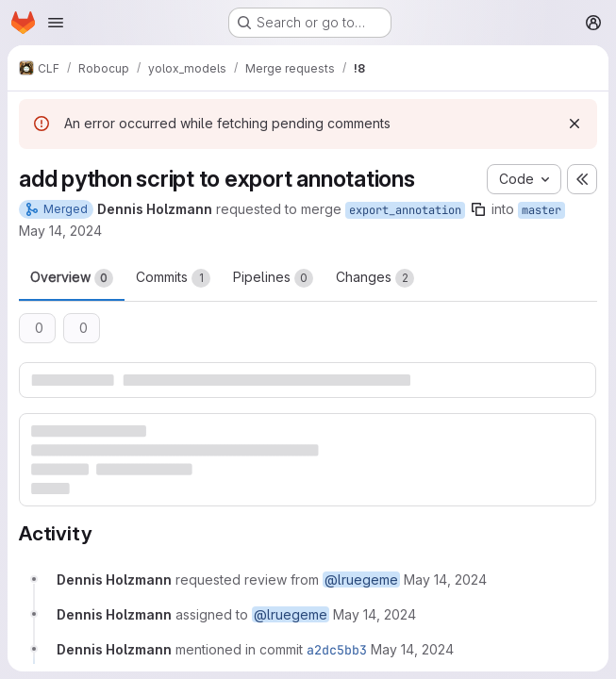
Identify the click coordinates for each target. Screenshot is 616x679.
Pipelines (273, 278)
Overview (72, 278)
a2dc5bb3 (337, 650)
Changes (375, 278)
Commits (173, 278)
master (541, 210)
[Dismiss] (574, 124)
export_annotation (405, 210)
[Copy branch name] (478, 209)
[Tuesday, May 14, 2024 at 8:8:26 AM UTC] (412, 649)
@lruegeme (361, 580)
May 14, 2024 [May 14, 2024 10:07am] (60, 231)
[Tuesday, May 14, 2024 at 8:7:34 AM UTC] (445, 580)
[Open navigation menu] (56, 23)
